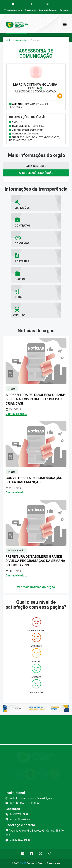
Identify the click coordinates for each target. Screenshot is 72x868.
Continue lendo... (16, 414)
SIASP (23, 863)
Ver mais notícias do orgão (36, 587)
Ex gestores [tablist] (36, 166)
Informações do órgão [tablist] (36, 173)
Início (8, 40)
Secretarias (21, 40)
